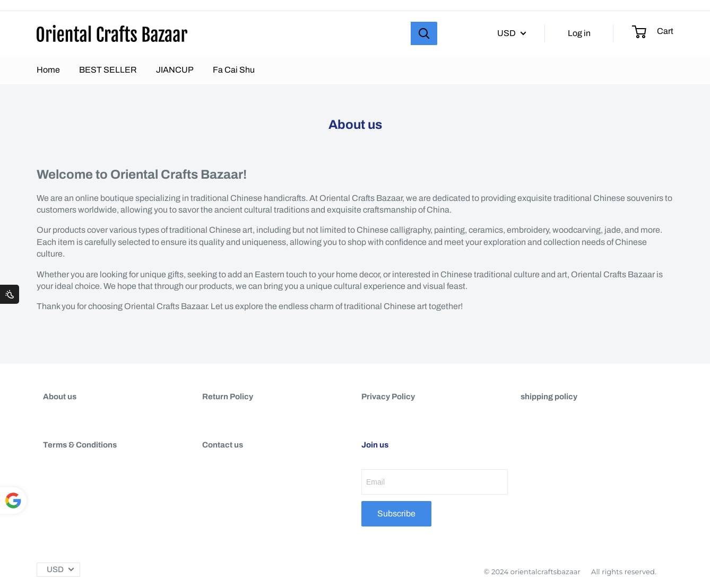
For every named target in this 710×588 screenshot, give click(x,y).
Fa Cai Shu (234, 70)
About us (60, 397)
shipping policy (549, 397)
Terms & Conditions (80, 445)
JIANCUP (175, 70)
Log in (579, 33)
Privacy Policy (388, 397)
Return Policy (228, 397)
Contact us (223, 445)
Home (48, 70)
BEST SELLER (108, 70)
